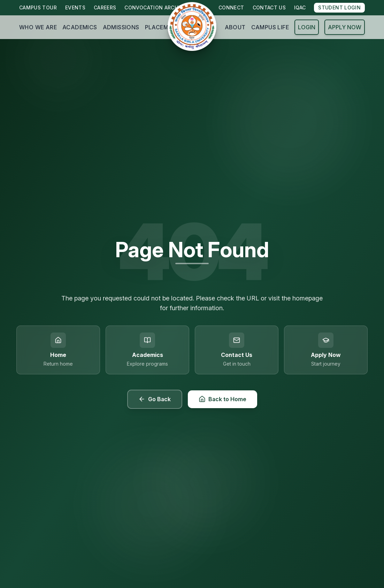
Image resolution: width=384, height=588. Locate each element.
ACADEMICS (80, 27)
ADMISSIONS (121, 27)
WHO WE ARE (38, 27)
